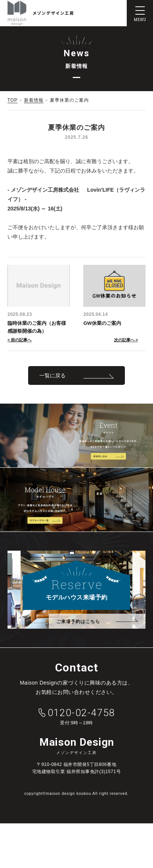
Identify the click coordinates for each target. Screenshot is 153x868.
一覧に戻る (52, 375)
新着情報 (34, 100)
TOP (13, 100)
